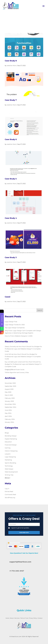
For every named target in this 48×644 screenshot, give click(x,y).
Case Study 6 (11, 139)
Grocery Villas (24, 372)
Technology (9, 466)
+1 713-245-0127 (17, 571)
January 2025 (9, 401)
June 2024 (8, 410)
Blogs (7, 433)
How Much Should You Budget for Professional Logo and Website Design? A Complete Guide (23, 349)
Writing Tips (9, 475)
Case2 (8, 297)
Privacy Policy (33, 618)
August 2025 (9, 389)
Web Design (9, 469)
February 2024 (10, 419)
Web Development (11, 472)
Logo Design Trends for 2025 (15, 325)
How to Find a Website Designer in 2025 (19, 336)
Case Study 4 (11, 218)
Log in (7, 489)
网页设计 (8, 478)
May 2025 (8, 392)
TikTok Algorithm (11, 372)
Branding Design (11, 436)
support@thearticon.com (20, 562)
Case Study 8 (11, 61)
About (12, 618)
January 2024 (9, 422)
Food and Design (11, 445)
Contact (40, 618)
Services (17, 618)
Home (7, 618)
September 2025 (10, 386)
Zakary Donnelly (10, 347)
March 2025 (9, 395)
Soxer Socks (20, 370)
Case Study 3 (11, 257)
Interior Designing (11, 451)
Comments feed (10, 495)
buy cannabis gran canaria (14, 362)
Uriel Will (8, 354)
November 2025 (10, 383)
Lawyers (8, 454)
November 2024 (10, 404)
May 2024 (8, 413)
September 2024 (11, 407)
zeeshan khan (11, 66)
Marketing (8, 460)
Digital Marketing (11, 439)
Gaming (8, 448)
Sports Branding (10, 463)
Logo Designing (10, 457)
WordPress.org (10, 498)
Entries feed (9, 491)
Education (8, 442)
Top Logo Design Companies (15, 328)
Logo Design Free (11, 322)
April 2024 (8, 416)
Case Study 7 (11, 100)
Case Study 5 (11, 179)
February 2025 (10, 398)
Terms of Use (24, 618)
